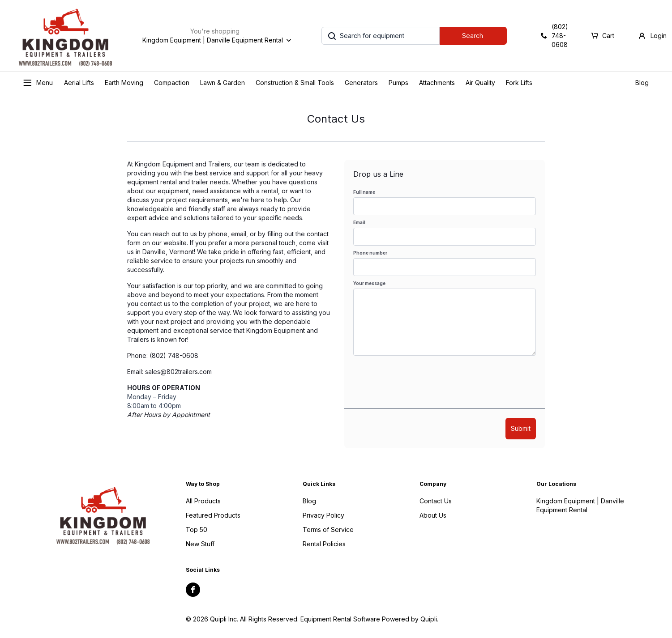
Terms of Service (328, 530)
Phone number (370, 253)
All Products (203, 501)
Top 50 (197, 530)
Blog (642, 83)
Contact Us (436, 501)
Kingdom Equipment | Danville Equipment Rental (580, 505)
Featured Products (213, 515)
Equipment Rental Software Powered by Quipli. (369, 619)
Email (359, 222)
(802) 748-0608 (174, 355)
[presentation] (421, 382)
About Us (433, 515)
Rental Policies (324, 544)
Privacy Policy (323, 515)
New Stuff (200, 544)
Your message (369, 283)
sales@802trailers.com (178, 372)
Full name (364, 192)
